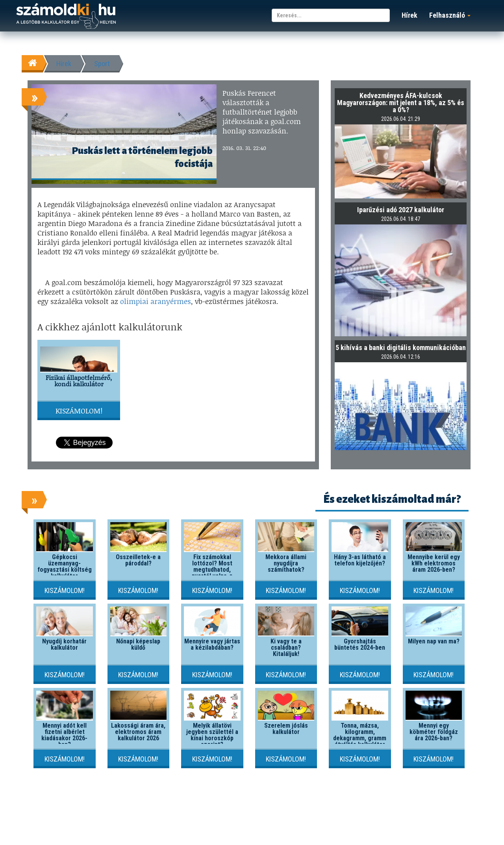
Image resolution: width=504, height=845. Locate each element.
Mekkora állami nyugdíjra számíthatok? (286, 563)
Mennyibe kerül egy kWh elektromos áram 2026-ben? (434, 563)
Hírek (409, 15)
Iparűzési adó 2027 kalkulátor (401, 210)
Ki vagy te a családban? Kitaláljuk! (286, 648)
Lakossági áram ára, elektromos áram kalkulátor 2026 (138, 732)
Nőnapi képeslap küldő (138, 644)
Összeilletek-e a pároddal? (138, 560)
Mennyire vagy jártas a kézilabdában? (212, 644)
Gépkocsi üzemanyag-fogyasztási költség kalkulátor (65, 566)
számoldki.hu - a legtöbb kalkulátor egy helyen (66, 16)
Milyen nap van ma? (434, 641)
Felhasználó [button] (450, 15)
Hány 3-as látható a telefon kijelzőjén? (360, 560)
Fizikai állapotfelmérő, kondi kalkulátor (79, 381)
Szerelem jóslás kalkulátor (286, 729)
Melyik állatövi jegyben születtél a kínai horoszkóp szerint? (212, 735)
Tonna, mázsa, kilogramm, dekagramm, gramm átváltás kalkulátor (360, 735)
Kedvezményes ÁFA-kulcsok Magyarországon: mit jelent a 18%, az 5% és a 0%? (401, 103)
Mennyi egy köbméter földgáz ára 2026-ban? (434, 732)
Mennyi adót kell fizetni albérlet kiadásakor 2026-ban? (64, 735)
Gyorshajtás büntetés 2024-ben (360, 644)
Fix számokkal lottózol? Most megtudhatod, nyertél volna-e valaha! (212, 570)
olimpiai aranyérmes (156, 301)
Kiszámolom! (79, 411)
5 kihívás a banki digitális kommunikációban (401, 347)
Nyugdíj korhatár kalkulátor (64, 644)
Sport (102, 64)
